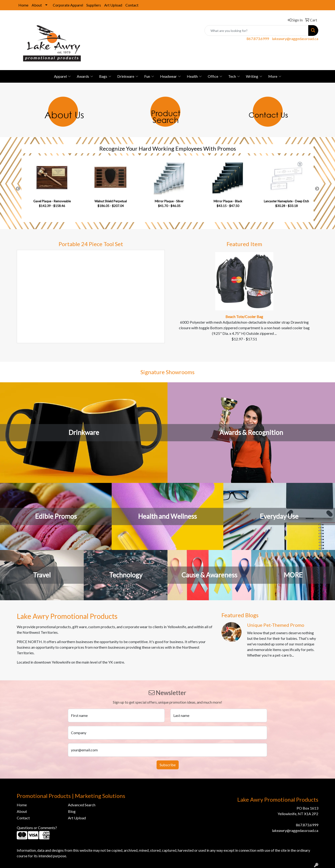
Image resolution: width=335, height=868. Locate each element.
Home (23, 5)
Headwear (170, 76)
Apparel (62, 76)
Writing (254, 76)
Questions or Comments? (37, 828)
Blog (72, 811)
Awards (85, 76)
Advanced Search (82, 805)
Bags (105, 76)
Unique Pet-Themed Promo (276, 625)
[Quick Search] (256, 31)
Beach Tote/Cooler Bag (244, 317)
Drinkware (128, 76)
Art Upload (113, 5)
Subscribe (168, 765)
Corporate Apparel (68, 5)
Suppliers (94, 5)
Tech (234, 76)
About (37, 5)
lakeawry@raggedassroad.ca (295, 39)
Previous (18, 189)
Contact (132, 5)
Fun (149, 76)
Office (215, 76)
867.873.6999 (258, 39)
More (275, 76)
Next (317, 189)
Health (194, 76)
